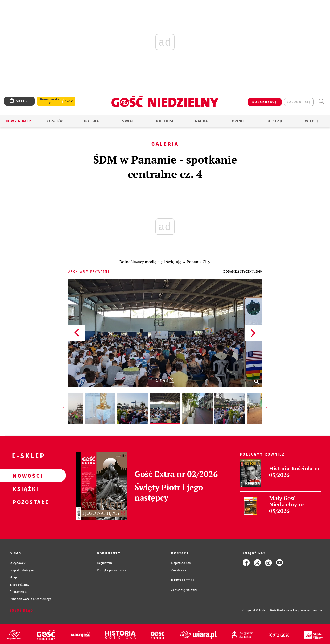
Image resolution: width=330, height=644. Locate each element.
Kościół (55, 121)
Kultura (165, 121)
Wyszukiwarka (321, 101)
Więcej (311, 121)
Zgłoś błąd (21, 611)
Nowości (25, 476)
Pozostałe (25, 502)
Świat (128, 121)
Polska (92, 121)
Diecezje (275, 121)
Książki (25, 489)
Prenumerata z (50, 101)
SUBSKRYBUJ (265, 102)
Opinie (238, 121)
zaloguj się (299, 102)
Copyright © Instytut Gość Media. (264, 610)
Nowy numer (18, 121)
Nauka (202, 121)
